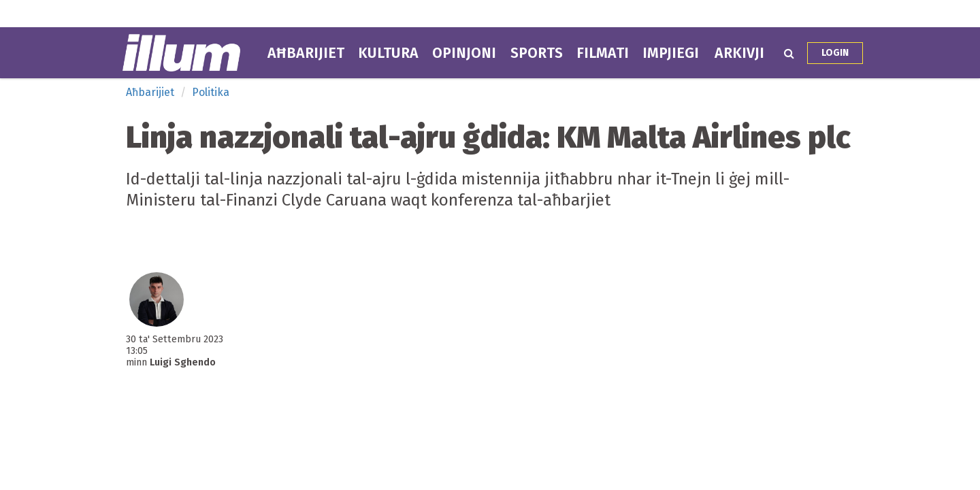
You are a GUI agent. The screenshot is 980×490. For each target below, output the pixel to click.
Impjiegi (671, 53)
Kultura (388, 53)
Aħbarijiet (306, 53)
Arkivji (739, 53)
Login (835, 53)
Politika (211, 92)
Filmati (603, 53)
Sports (537, 53)
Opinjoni (464, 53)
